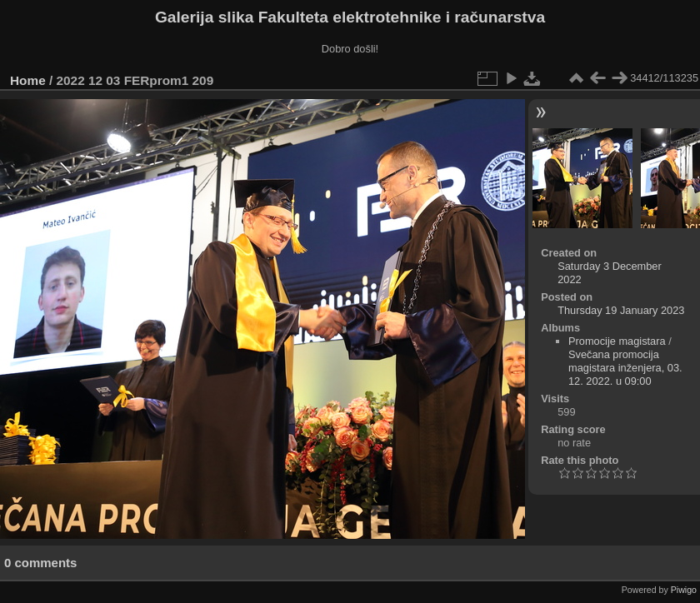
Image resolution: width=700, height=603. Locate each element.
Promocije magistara (617, 341)
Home (28, 80)
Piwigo (684, 590)
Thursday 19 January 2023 (621, 310)
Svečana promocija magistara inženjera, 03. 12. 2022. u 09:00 (625, 368)
